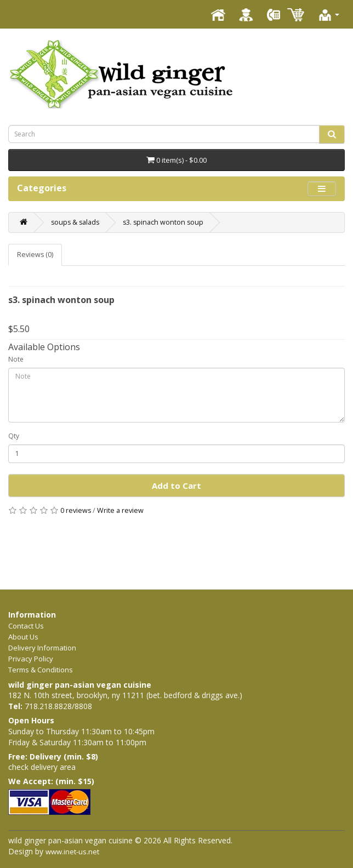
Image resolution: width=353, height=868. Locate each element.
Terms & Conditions (41, 670)
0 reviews (76, 510)
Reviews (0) (35, 255)
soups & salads (75, 222)
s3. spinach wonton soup (163, 222)
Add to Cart (176, 486)
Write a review (120, 510)
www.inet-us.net (72, 852)
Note (16, 359)
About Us (23, 637)
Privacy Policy (31, 659)
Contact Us (26, 626)
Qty (14, 436)
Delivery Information (42, 648)
